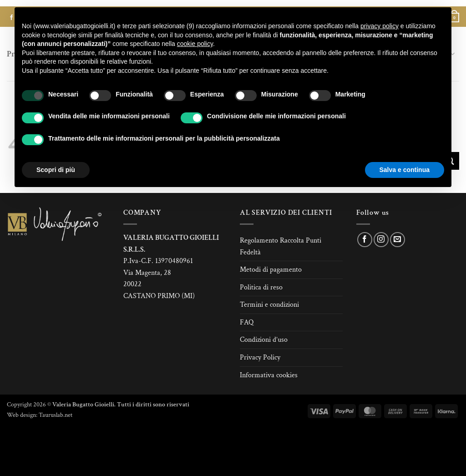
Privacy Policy (260, 357)
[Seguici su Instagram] (381, 240)
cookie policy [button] (195, 44)
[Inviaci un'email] (398, 240)
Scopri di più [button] (56, 170)
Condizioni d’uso (264, 340)
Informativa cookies (269, 375)
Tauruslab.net (56, 415)
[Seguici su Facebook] (365, 240)
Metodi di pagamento (271, 270)
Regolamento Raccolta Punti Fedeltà (281, 246)
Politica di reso (261, 287)
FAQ (247, 322)
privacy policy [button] (380, 26)
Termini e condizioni (269, 305)
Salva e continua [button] (405, 170)
